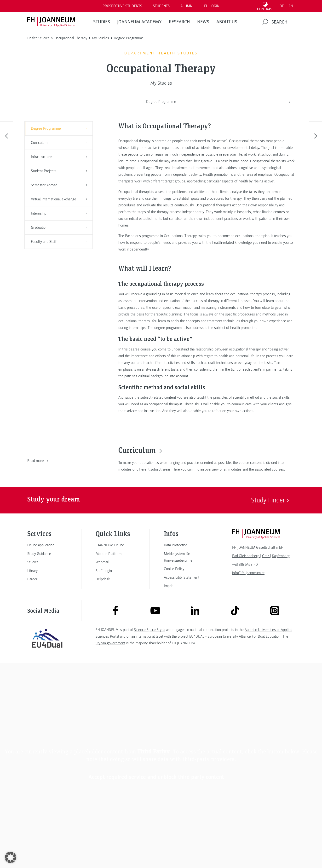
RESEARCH (179, 22)
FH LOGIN (212, 6)
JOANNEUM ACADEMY (139, 22)
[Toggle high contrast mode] (266, 6)
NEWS (203, 22)
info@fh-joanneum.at (248, 573)
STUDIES (102, 22)
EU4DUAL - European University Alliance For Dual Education (235, 636)
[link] (47, 545)
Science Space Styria (149, 630)
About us (227, 22)
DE (282, 6)
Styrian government (110, 643)
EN (291, 6)
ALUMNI (187, 6)
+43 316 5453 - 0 (245, 565)
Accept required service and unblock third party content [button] (156, 777)
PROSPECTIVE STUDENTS (122, 6)
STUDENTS (161, 6)
